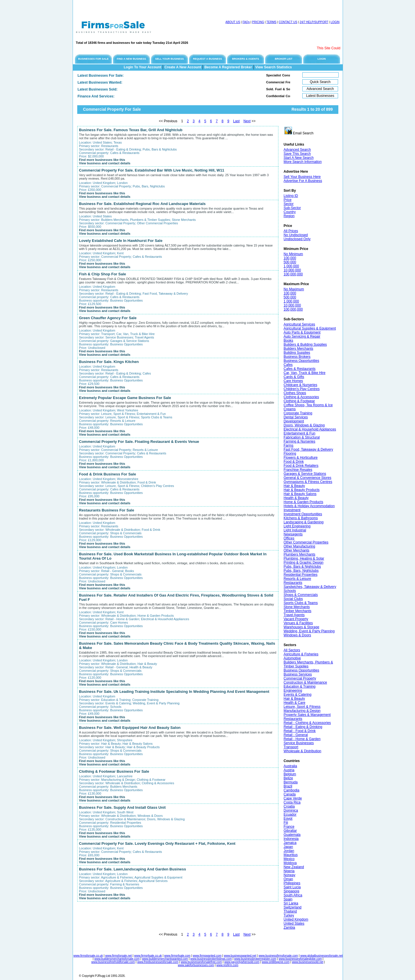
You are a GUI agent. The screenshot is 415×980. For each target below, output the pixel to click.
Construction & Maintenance (305, 682)
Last (236, 121)
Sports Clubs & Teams (301, 603)
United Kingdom (296, 919)
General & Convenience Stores (307, 478)
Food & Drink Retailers (301, 466)
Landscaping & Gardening (304, 522)
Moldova (290, 863)
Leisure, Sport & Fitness (302, 707)
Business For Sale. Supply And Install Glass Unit (122, 807)
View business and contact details (105, 163)
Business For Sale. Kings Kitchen (109, 362)
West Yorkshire (128, 410)
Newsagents (293, 534)
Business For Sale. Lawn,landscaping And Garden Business (133, 869)
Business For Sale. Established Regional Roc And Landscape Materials (142, 204)
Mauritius (291, 855)
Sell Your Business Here (302, 177)
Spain (288, 899)
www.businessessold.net (308, 962)
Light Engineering (297, 526)
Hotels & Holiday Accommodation (309, 506)
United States (294, 923)
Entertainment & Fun (299, 433)
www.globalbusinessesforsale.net (321, 956)
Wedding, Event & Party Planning (309, 631)
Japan (288, 847)
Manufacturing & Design (302, 711)
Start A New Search (299, 158)
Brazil (288, 786)
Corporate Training (298, 413)
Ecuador (290, 815)
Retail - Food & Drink (300, 731)
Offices (289, 538)
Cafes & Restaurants (300, 369)
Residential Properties (300, 575)
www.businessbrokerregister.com (255, 959)
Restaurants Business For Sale (106, 510)
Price (287, 200)
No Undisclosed (296, 235)
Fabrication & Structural (302, 437)
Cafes (288, 365)
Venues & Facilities (298, 623)
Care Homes (293, 381)
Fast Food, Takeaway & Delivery (308, 449)
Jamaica (290, 843)
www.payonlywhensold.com (242, 962)
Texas (118, 142)
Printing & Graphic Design (303, 563)
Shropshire (125, 740)
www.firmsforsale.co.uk (88, 956)
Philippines (292, 883)
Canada (290, 794)
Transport (291, 747)
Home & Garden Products (303, 502)
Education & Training (300, 686)
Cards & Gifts (294, 377)
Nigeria (289, 871)
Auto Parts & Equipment (302, 332)
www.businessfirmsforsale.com (278, 956)
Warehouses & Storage (301, 627)
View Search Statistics (274, 67)
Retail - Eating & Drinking (303, 727)
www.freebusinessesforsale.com (158, 962)
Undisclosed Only (297, 239)
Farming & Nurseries (299, 441)
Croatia (289, 806)
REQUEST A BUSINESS (207, 59)
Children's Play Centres (302, 389)
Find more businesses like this (102, 160)
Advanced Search (297, 150)
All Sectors (292, 650)
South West (125, 812)
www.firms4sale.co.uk (148, 956)
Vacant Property (296, 619)
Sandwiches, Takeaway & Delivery (310, 587)
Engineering (293, 691)
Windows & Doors (297, 635)
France (289, 827)
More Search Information (303, 162)
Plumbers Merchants (299, 554)
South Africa (293, 895)
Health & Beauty (296, 498)
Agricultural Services (299, 324)
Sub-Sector (292, 208)
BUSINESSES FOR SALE (93, 59)
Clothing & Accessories (301, 397)
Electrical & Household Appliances (310, 429)
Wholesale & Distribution (302, 751)
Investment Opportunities (303, 514)
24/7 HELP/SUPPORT (314, 22)
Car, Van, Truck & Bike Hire (304, 373)
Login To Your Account (142, 67)
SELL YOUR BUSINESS (169, 59)
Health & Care (294, 703)
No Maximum (294, 289)
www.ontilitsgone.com (276, 962)
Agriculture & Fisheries (301, 654)
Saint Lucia (292, 887)
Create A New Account (183, 67)
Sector (289, 204)
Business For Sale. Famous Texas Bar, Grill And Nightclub (131, 130)
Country (290, 212)
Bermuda (291, 782)
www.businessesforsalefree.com (201, 962)
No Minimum (293, 254)
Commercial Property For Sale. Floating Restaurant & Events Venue (139, 442)
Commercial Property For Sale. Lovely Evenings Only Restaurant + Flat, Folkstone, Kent (157, 843)
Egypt (288, 819)
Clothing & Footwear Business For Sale (114, 771)
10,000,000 (292, 270)
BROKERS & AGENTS (246, 59)
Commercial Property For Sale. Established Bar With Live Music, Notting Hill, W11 (152, 170)
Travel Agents (294, 615)
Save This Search (297, 154)
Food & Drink (294, 462)
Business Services (298, 674)
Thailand (290, 911)
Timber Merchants (297, 611)
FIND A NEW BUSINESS (131, 59)
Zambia (289, 928)
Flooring (290, 454)
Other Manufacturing (299, 546)
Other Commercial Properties (306, 542)
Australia (290, 766)
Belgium (290, 774)
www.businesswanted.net (240, 956)
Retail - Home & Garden (302, 739)
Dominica (291, 810)
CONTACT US (288, 22)
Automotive (292, 658)
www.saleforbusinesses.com (196, 965)
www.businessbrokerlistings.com (211, 959)
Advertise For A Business (303, 181)
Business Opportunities (301, 361)
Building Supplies (297, 353)
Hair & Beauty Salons (300, 494)
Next (247, 121)
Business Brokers (297, 357)
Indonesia (291, 839)
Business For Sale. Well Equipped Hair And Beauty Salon (130, 728)
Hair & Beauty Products (302, 490)
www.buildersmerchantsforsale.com (117, 959)
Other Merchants (296, 550)
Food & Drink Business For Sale (107, 474)
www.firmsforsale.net (118, 956)
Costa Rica (292, 802)
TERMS (271, 22)
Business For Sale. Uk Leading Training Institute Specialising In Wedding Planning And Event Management (174, 692)
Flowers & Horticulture (301, 458)
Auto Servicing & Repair (302, 336)
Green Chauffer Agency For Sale (108, 318)
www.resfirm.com (227, 965)
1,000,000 (291, 266)
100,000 (290, 258)
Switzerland (293, 907)
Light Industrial (295, 530)
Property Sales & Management (307, 715)
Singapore (292, 891)
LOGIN (335, 22)
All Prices (291, 231)
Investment (292, 510)
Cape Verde (293, 798)
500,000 (290, 262)
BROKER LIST (283, 59)
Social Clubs (293, 599)
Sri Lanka (291, 903)
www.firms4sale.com (177, 956)
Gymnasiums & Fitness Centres (308, 482)
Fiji (286, 823)
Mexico (289, 859)
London (122, 183)
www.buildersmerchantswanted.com (165, 959)
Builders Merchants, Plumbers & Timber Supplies (308, 664)
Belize (288, 778)
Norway (289, 875)
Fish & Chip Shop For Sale (102, 274)
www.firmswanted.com (207, 956)
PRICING (258, 22)
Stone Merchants (297, 607)
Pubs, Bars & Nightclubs (302, 567)
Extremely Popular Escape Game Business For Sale (125, 398)
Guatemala (292, 835)
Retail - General (296, 735)
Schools (290, 591)
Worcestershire (128, 479)
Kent (120, 253)
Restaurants (293, 583)
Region (289, 216)
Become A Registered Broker (228, 67)
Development (294, 421)
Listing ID (291, 196)
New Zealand (294, 867)
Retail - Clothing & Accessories (307, 723)
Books (288, 341)
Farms (288, 445)
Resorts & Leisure (297, 579)
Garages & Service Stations (305, 474)
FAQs (246, 22)
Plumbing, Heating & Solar (304, 558)
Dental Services (296, 417)
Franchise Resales (298, 470)
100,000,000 (293, 274)
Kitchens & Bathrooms (301, 518)
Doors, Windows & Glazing (304, 425)
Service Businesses (299, 743)
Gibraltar (290, 831)
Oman (288, 879)
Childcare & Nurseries (300, 385)
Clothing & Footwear (299, 401)
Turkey (289, 915)
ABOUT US (233, 22)
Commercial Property (300, 678)
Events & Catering (298, 695)
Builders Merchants (298, 349)
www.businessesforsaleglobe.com (300, 959)
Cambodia (292, 790)
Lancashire (125, 776)
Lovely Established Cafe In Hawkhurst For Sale (121, 241)
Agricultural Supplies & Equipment (310, 328)
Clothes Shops (295, 393)
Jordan (289, 851)
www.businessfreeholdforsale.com (113, 962)
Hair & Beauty (294, 486)
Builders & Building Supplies (305, 345)
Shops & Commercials (301, 595)
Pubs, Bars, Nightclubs (301, 571)
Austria (289, 770)
